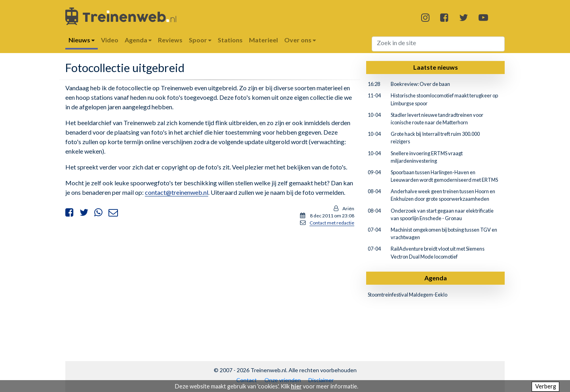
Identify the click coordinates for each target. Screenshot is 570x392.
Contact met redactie (332, 223)
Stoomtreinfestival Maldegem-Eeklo (408, 295)
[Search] (438, 44)
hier (296, 386)
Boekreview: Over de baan (420, 84)
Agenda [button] (138, 40)
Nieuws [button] (82, 40)
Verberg (546, 386)
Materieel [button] (263, 40)
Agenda (436, 278)
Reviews (170, 40)
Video (110, 40)
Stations (230, 40)
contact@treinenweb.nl (177, 192)
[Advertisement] (210, 288)
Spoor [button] (200, 40)
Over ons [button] (300, 40)
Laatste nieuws (436, 67)
